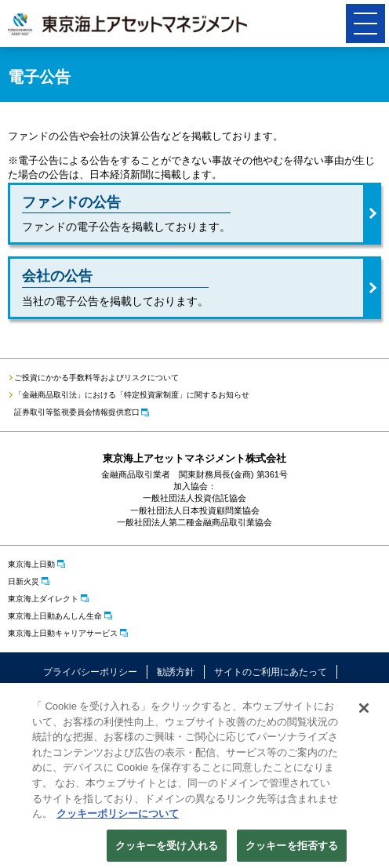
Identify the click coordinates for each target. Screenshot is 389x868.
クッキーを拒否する (292, 849)
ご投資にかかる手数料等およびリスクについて (96, 378)
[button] (365, 24)
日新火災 (24, 581)
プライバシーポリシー (90, 672)
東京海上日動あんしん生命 (55, 616)
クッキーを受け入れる (167, 849)
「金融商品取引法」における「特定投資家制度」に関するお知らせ (132, 395)
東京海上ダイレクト (43, 599)
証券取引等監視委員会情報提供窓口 (77, 412)
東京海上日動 (31, 564)
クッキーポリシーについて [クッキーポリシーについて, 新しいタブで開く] (118, 817)
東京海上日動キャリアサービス (63, 633)
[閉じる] (364, 712)
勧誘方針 (176, 672)
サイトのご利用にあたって (271, 672)
